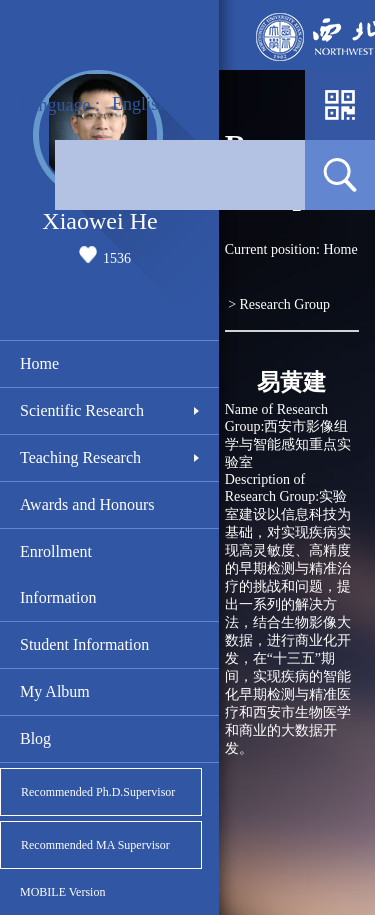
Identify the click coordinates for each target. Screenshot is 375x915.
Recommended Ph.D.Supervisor (98, 792)
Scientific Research (82, 410)
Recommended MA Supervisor (95, 845)
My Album (55, 691)
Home (39, 363)
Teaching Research (80, 457)
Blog (35, 738)
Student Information (84, 644)
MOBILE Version (62, 892)
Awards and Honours (87, 504)
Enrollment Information (58, 574)
